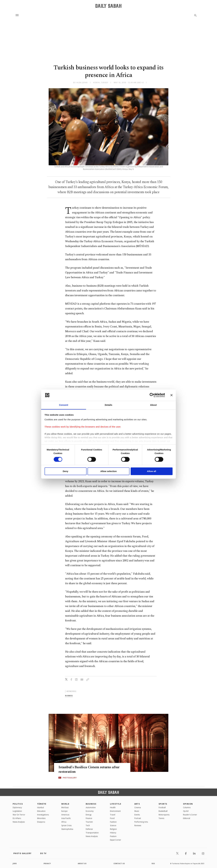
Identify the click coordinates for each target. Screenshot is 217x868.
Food (112, 818)
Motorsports (164, 815)
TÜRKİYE (42, 804)
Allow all (152, 471)
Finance (89, 818)
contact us (119, 864)
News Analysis (19, 822)
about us (82, 864)
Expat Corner (116, 840)
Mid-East (65, 807)
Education (41, 811)
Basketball (163, 811)
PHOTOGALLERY (70, 778)
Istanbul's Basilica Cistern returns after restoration (90, 769)
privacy (47, 864)
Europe (64, 811)
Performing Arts (141, 822)
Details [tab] (109, 405)
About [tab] (153, 405)
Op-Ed (186, 811)
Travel (113, 815)
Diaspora (41, 822)
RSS (153, 864)
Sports (163, 804)
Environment (115, 811)
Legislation (17, 811)
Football (162, 807)
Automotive (91, 807)
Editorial (187, 818)
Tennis (161, 818)
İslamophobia (67, 829)
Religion (113, 829)
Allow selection (108, 471)
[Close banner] (172, 395)
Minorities (41, 818)
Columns (187, 807)
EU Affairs (17, 818)
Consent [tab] (64, 405)
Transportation (92, 833)
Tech (88, 825)
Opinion (188, 804)
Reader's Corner (190, 815)
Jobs (15, 864)
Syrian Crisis (66, 825)
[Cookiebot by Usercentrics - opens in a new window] (152, 395)
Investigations (43, 815)
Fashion (113, 822)
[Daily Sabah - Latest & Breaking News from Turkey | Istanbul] (108, 6)
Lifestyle (116, 804)
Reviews (138, 825)
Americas (65, 815)
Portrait (138, 818)
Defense (89, 829)
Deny (65, 471)
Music (137, 811)
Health (113, 807)
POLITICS (18, 804)
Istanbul (40, 807)
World (65, 804)
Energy (89, 815)
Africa (64, 822)
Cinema (138, 807)
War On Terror (19, 815)
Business (91, 804)
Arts (137, 804)
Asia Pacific (66, 818)
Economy (90, 811)
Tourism (89, 822)
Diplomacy (17, 807)
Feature (113, 836)
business (69, 696)
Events (137, 815)
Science (113, 825)
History (113, 833)
